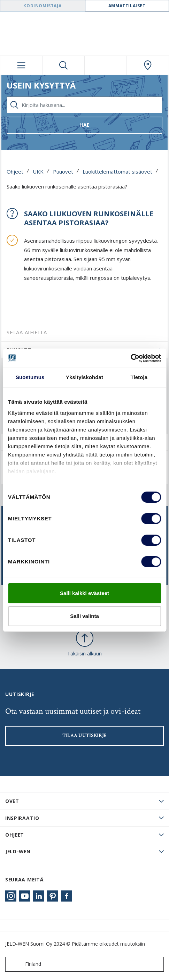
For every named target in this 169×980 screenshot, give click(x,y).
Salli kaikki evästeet (84, 593)
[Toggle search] (63, 65)
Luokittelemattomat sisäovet (117, 171)
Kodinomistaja (42, 6)
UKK (38, 171)
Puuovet (63, 171)
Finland (25, 964)
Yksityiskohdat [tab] (84, 377)
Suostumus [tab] (30, 377)
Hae (84, 125)
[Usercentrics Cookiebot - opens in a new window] (130, 358)
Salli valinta (84, 616)
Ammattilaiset (127, 6)
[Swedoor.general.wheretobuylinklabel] (148, 65)
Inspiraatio (22, 818)
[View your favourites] (106, 65)
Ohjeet (15, 171)
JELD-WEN (18, 851)
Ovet (12, 801)
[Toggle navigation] (21, 65)
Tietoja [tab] (139, 377)
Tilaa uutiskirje (84, 736)
